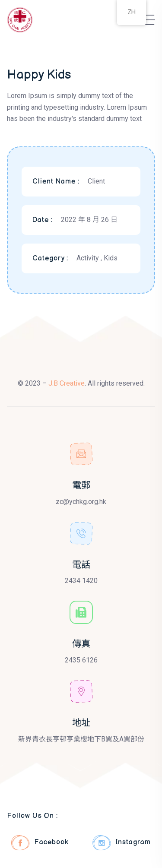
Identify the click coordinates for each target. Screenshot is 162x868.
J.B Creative (67, 383)
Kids (111, 258)
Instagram (122, 843)
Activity (89, 258)
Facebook (40, 843)
